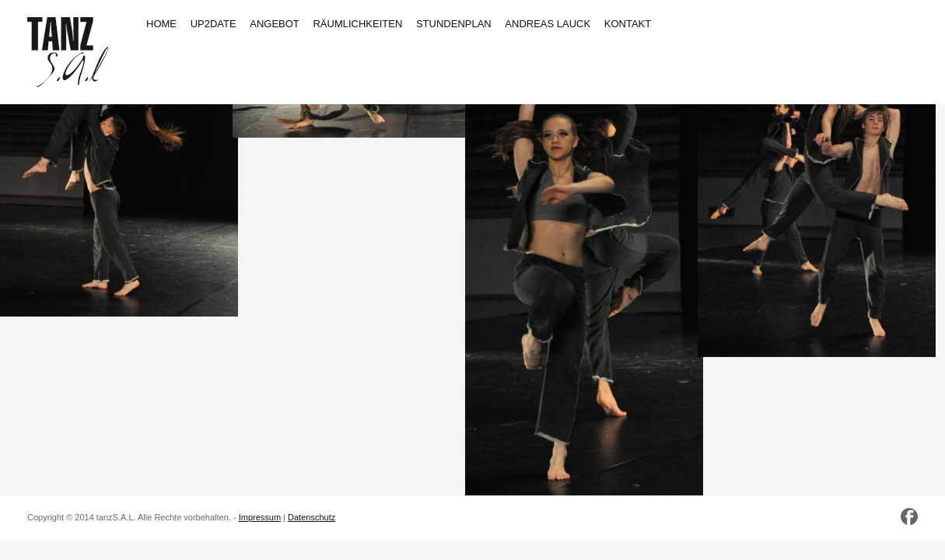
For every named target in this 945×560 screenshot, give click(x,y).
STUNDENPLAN (454, 24)
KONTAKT (628, 24)
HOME (161, 24)
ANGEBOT (275, 24)
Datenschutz (311, 517)
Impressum (260, 517)
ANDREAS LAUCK (548, 24)
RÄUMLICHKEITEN (357, 24)
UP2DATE (213, 24)
